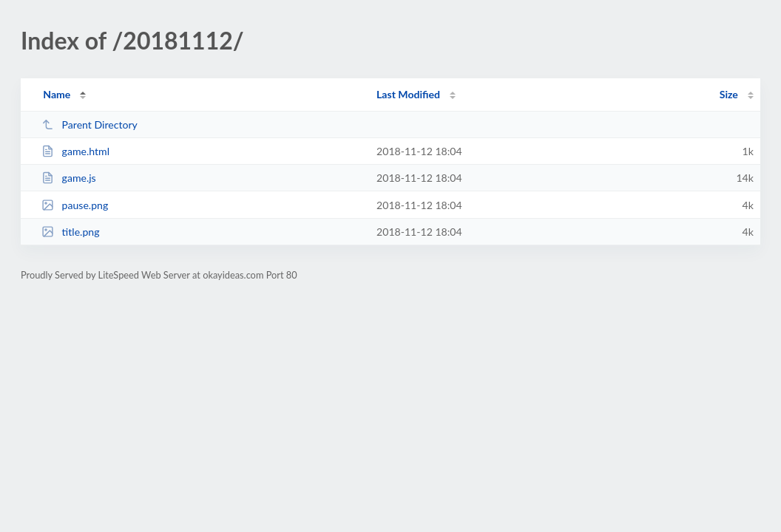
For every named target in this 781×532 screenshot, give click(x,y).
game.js (69, 178)
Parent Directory (89, 125)
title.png (70, 232)
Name (57, 94)
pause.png (75, 205)
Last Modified (408, 94)
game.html (75, 151)
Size (729, 94)
